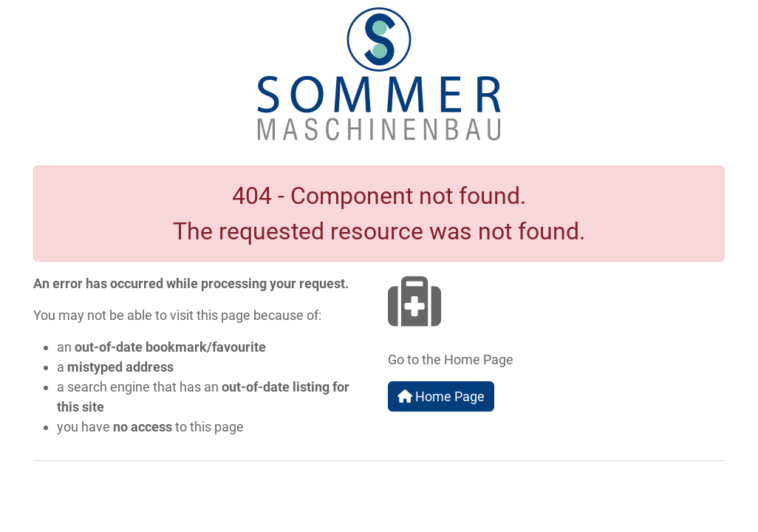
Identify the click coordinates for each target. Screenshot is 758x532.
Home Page (441, 396)
